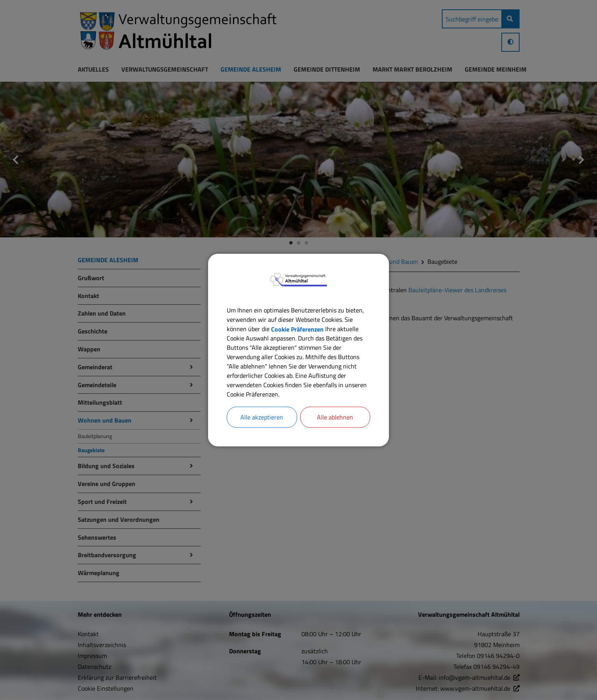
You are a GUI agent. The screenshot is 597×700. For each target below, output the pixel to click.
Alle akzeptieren (262, 417)
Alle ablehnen (335, 417)
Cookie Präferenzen (297, 329)
